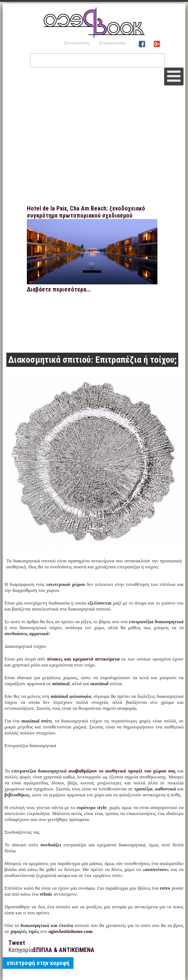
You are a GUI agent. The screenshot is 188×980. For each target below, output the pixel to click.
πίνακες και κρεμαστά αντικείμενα (83, 659)
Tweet (17, 943)
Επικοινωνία (112, 43)
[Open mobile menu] (174, 77)
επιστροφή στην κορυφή (38, 963)
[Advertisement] (94, 149)
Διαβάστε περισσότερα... (59, 289)
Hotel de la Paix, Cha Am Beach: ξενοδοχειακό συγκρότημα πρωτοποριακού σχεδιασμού (86, 212)
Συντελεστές (77, 43)
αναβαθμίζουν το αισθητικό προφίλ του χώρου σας (122, 771)
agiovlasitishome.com (70, 931)
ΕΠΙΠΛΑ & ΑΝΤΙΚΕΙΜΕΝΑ (64, 950)
